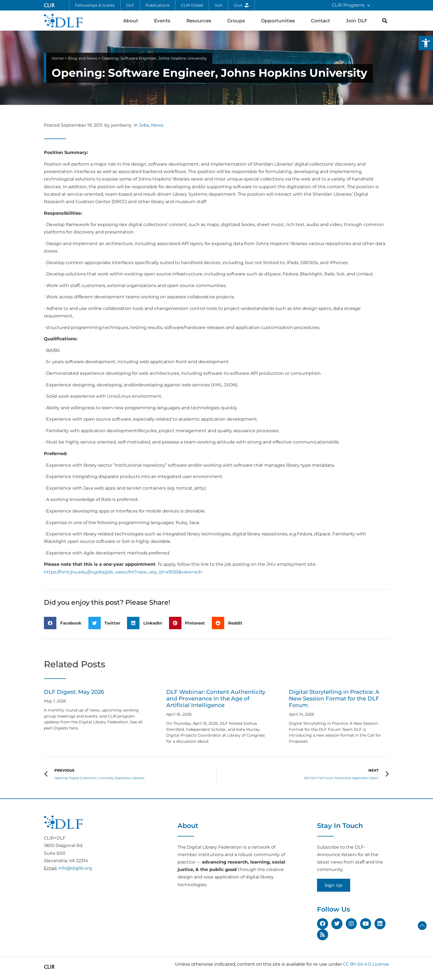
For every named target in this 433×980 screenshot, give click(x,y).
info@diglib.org (75, 868)
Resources (200, 21)
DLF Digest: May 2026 (74, 692)
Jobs (144, 125)
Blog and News (83, 58)
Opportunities (279, 21)
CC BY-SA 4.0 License (366, 964)
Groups (237, 21)
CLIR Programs (351, 5)
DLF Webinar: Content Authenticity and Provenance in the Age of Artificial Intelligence (216, 699)
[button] (426, 43)
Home (58, 58)
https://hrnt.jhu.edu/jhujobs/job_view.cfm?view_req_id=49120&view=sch (123, 572)
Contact (322, 21)
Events (164, 21)
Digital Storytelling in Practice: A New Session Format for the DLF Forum (334, 699)
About (132, 21)
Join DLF (358, 21)
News (157, 125)
